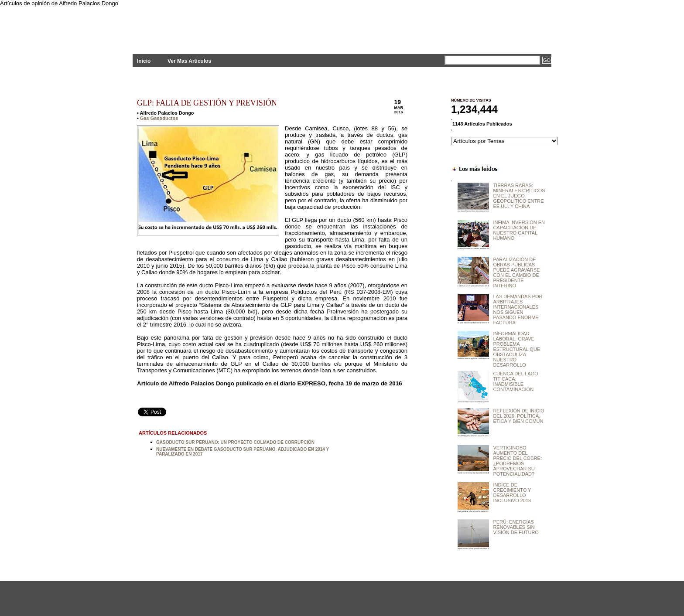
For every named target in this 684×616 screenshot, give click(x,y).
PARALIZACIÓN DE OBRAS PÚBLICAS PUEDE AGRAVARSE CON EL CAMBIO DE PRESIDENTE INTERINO (516, 272)
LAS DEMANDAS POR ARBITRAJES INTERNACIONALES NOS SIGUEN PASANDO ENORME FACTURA (518, 310)
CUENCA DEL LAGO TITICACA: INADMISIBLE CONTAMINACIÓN (516, 381)
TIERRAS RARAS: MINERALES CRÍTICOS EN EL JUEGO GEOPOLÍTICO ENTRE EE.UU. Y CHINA (519, 196)
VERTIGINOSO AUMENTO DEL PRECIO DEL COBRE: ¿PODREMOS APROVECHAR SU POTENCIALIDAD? (517, 461)
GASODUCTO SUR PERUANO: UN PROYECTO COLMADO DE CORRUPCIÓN (235, 442)
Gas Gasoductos (159, 118)
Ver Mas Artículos (189, 61)
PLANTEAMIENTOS (211, 25)
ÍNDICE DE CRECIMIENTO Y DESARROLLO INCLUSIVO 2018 (512, 493)
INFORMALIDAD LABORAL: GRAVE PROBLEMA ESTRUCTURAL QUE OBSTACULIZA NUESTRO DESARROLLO (516, 349)
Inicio (144, 61)
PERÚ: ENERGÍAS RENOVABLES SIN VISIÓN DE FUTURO (516, 527)
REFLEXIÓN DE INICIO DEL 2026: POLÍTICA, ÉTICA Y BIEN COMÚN (518, 416)
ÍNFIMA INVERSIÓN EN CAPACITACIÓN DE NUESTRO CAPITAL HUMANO (519, 230)
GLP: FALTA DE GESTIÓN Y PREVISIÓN (207, 103)
